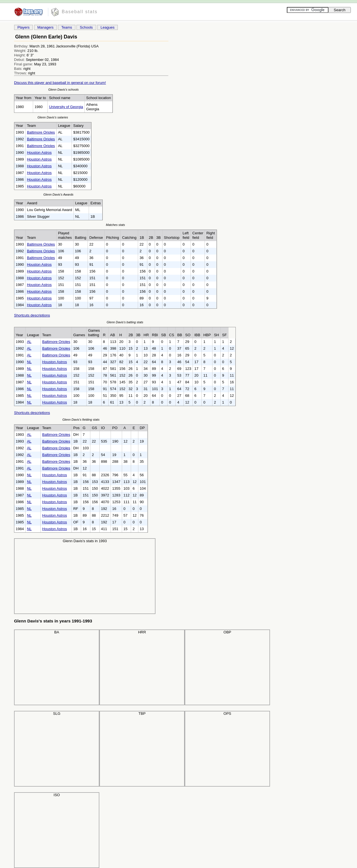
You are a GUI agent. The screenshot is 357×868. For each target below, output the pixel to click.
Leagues (107, 27)
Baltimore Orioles (41, 132)
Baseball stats (80, 12)
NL (29, 362)
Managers (45, 27)
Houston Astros (39, 153)
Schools (86, 27)
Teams (67, 27)
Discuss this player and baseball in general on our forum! (60, 83)
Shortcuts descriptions (32, 315)
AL (29, 342)
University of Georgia (66, 107)
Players (23, 27)
